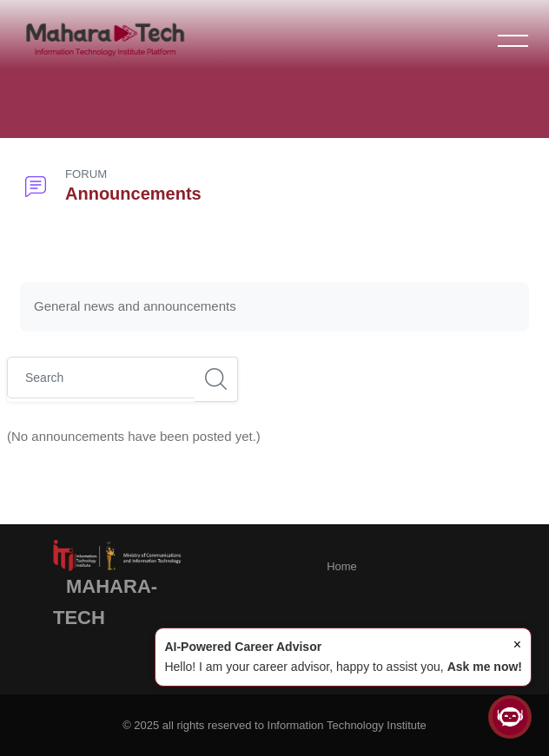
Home (342, 566)
